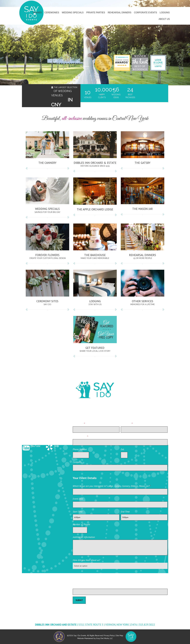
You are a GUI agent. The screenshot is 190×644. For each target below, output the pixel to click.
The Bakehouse (95, 255)
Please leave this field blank (86, 586)
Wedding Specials (47, 209)
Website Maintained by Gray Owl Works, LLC (95, 638)
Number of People (81, 524)
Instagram (55, 431)
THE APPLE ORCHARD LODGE (95, 209)
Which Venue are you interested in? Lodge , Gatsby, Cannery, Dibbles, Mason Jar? (112, 486)
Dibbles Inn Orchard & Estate (95, 163)
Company (77, 462)
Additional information (84, 537)
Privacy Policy (109, 635)
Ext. (123, 449)
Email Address (80, 437)
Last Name (127, 424)
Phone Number (80, 449)
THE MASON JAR (143, 209)
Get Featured (95, 348)
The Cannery (47, 163)
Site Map (120, 635)
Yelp (52, 446)
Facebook (55, 417)
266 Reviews (84, 66)
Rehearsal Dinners (143, 255)
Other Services (143, 301)
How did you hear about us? (86, 560)
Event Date (78, 499)
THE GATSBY (143, 163)
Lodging (95, 301)
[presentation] (93, 576)
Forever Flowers (47, 255)
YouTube (31, 446)
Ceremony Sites (47, 301)
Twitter (31, 431)
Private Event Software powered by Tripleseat (152, 597)
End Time (125, 512)
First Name (79, 424)
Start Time (78, 512)
